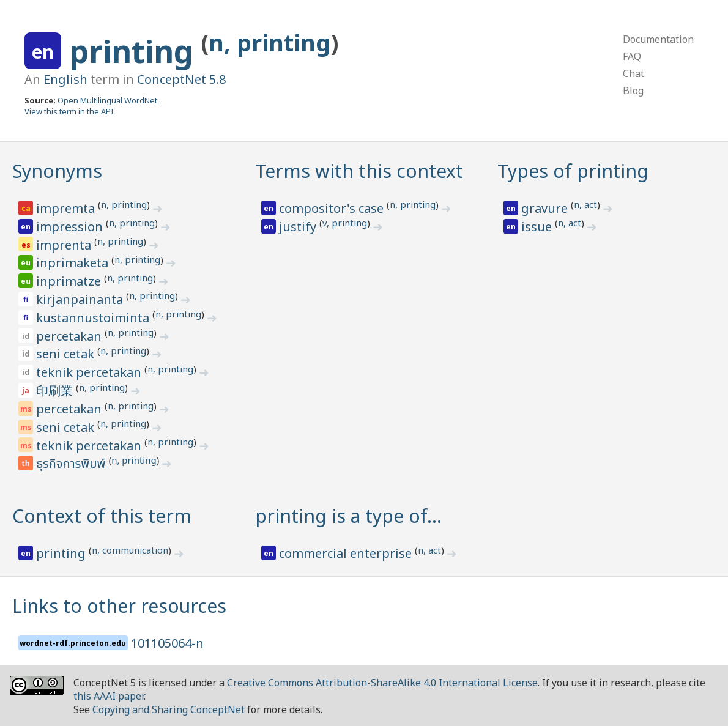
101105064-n (167, 643)
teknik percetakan (90, 372)
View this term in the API (69, 111)
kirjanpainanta (81, 299)
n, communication (130, 550)
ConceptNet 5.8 (181, 79)
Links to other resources (119, 606)
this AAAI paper (109, 696)
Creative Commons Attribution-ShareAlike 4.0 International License (382, 683)
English (65, 79)
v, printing (345, 223)
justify (299, 227)
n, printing (270, 43)
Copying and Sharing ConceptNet (169, 709)
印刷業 (56, 391)
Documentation (658, 39)
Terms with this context (359, 171)
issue (538, 227)
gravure (546, 208)
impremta (67, 208)
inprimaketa (74, 263)
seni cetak (67, 354)
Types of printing (573, 171)
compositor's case (333, 208)
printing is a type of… (348, 516)
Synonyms (57, 171)
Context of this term (102, 516)
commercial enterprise (347, 553)
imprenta (65, 245)
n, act (585, 204)
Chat (633, 73)
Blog (633, 91)
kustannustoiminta (94, 318)
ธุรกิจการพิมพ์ (72, 464)
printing (135, 51)
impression (71, 227)
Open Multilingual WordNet (107, 100)
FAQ (632, 56)
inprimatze (70, 281)
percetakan (70, 336)
